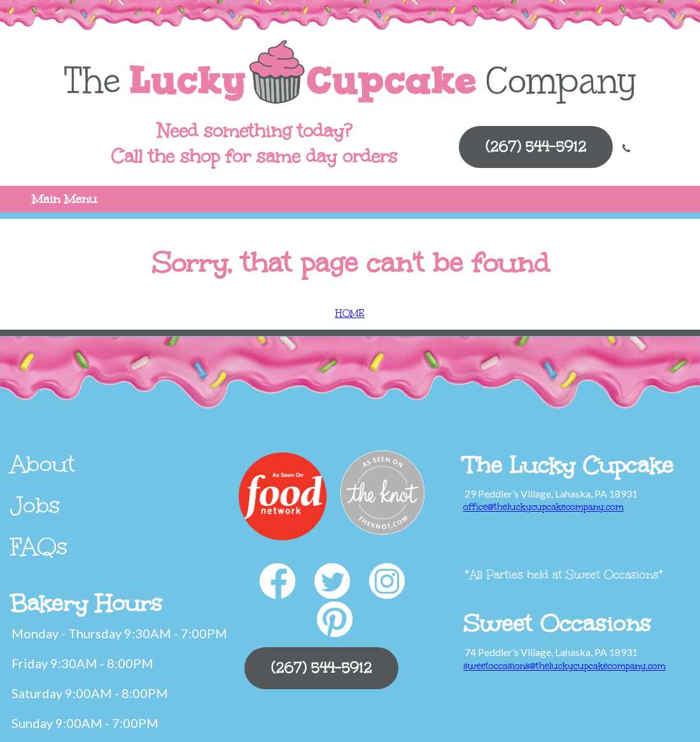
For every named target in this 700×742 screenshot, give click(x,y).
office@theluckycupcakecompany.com (543, 507)
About (43, 464)
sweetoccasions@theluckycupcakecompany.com (564, 666)
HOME (350, 313)
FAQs (39, 547)
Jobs (35, 505)
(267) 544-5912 (536, 147)
